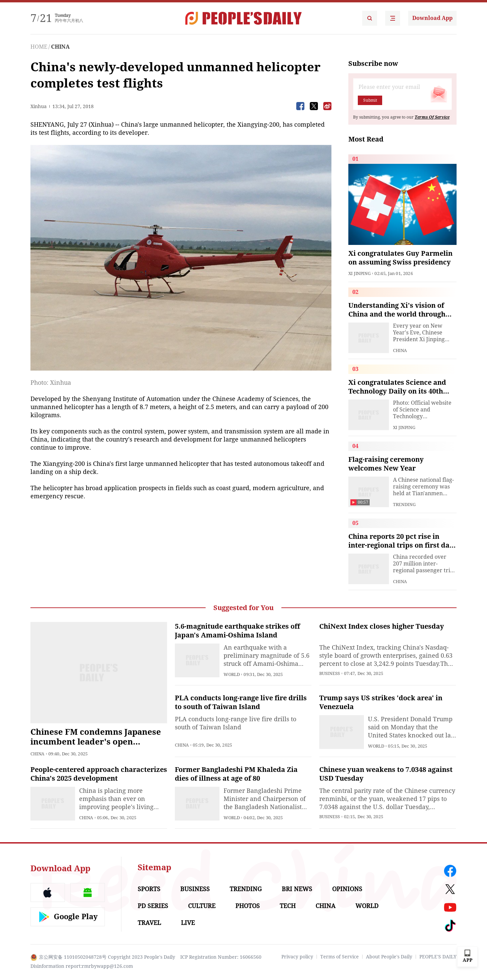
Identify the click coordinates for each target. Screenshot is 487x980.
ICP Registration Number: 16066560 (221, 957)
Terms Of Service (432, 117)
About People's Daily (389, 957)
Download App (432, 18)
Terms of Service (340, 957)
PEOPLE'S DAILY (438, 957)
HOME (39, 47)
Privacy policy (297, 957)
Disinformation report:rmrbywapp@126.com (82, 966)
